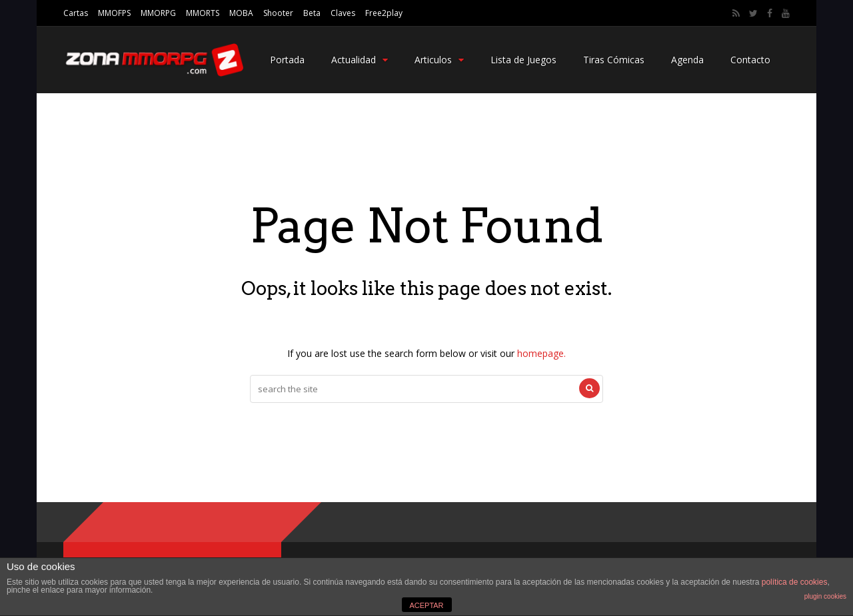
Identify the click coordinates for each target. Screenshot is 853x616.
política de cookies (795, 582)
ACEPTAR (426, 605)
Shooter (278, 13)
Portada (287, 60)
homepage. (541, 353)
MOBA (241, 13)
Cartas (76, 13)
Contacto (750, 60)
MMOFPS (114, 13)
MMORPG (158, 13)
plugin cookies (825, 596)
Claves (343, 13)
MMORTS (203, 13)
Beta (312, 13)
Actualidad (360, 60)
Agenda (687, 60)
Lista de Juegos (523, 60)
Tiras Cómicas (614, 60)
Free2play (384, 13)
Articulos (439, 60)
